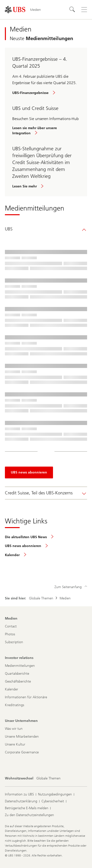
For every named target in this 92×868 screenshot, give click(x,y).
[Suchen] (72, 10)
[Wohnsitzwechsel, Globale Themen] (48, 778)
